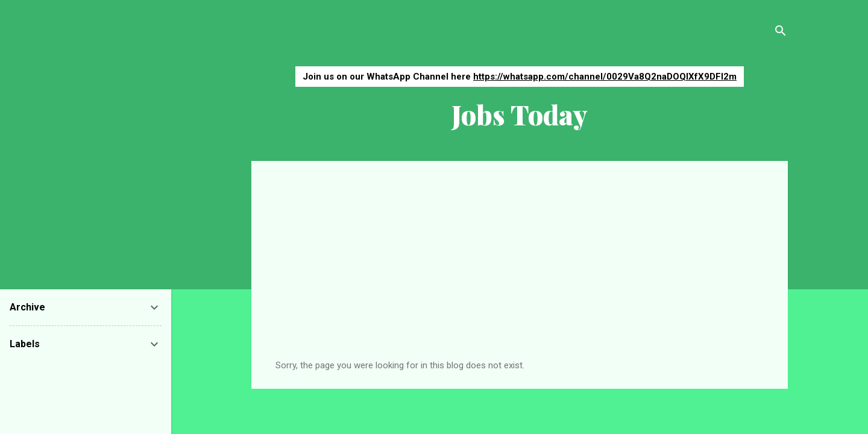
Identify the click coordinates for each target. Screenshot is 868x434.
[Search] (781, 33)
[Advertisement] (520, 269)
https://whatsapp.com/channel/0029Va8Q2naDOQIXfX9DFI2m (605, 77)
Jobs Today (520, 114)
